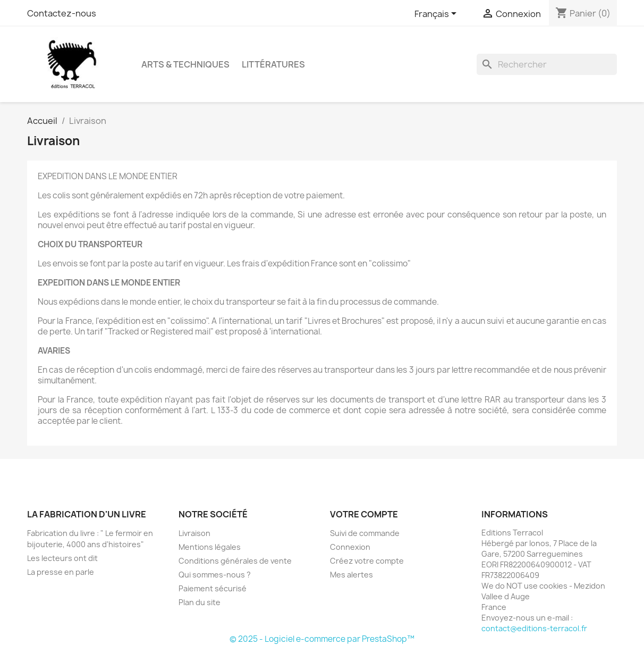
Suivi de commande (365, 533)
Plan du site (200, 602)
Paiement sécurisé (213, 588)
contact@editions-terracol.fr (534, 628)
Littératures (273, 64)
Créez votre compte (367, 561)
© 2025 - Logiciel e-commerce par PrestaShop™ (322, 639)
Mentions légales (210, 547)
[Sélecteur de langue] (437, 14)
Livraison (194, 533)
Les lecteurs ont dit (62, 558)
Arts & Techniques (185, 64)
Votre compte (364, 514)
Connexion (350, 547)
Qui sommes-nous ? (215, 575)
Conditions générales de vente (235, 561)
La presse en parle (61, 572)
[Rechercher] (547, 64)
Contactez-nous (62, 13)
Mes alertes (351, 575)
